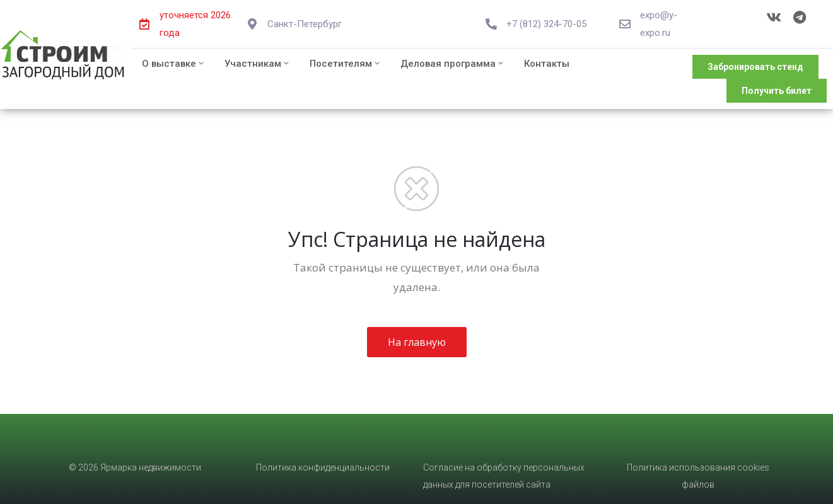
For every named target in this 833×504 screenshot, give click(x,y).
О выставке (174, 64)
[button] (755, 67)
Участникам (258, 64)
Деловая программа (453, 64)
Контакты (547, 64)
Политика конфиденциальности (323, 467)
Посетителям (346, 64)
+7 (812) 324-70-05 (546, 24)
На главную (417, 342)
